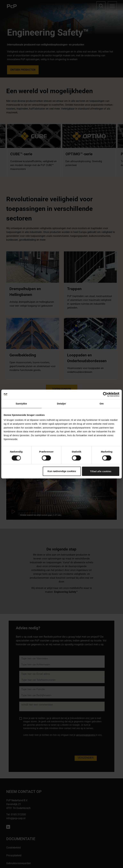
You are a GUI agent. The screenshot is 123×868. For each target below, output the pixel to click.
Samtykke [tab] (21, 404)
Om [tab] (102, 404)
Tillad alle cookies (101, 471)
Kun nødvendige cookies (62, 471)
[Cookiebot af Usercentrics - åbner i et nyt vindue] (105, 394)
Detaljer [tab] (61, 404)
